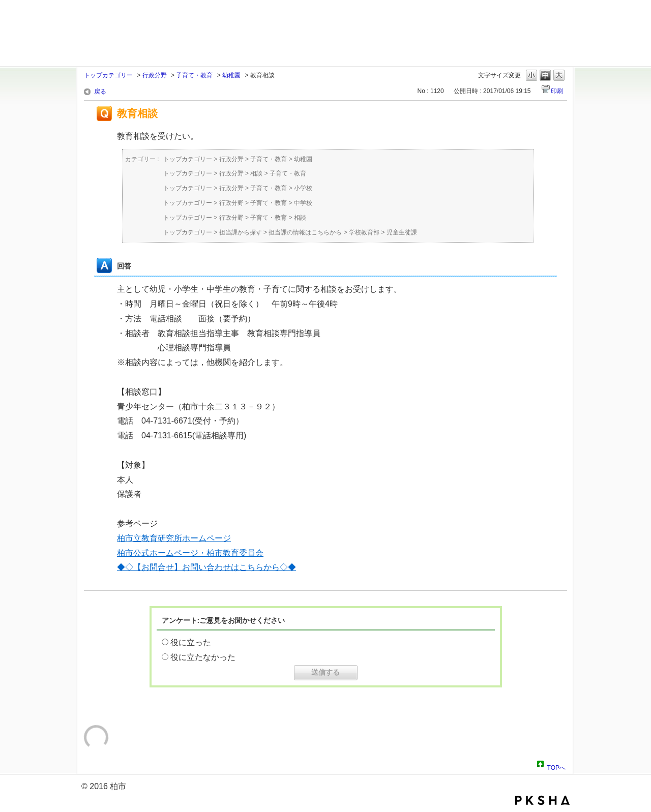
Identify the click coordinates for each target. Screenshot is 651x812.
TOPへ (556, 766)
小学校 (303, 188)
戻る (100, 92)
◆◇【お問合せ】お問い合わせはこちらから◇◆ (206, 567)
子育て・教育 (194, 75)
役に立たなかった (203, 657)
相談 (256, 173)
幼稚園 (231, 75)
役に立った (191, 642)
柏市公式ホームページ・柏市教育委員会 (190, 553)
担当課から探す (241, 232)
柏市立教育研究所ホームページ (174, 538)
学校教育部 (364, 232)
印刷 (557, 91)
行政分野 (155, 75)
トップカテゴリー (108, 75)
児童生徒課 (402, 232)
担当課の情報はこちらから (305, 232)
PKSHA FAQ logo (542, 800)
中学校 (303, 203)
